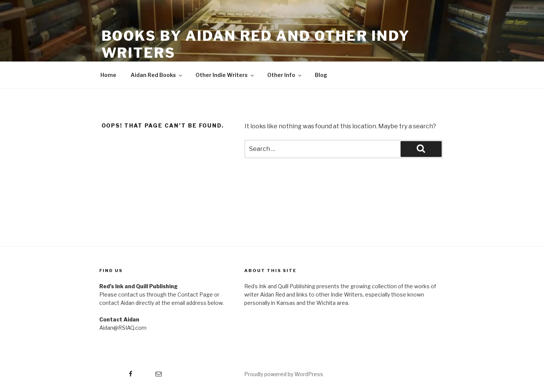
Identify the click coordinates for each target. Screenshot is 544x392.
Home (108, 75)
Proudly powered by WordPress (284, 374)
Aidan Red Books (157, 75)
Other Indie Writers (225, 75)
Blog (321, 75)
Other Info (285, 75)
